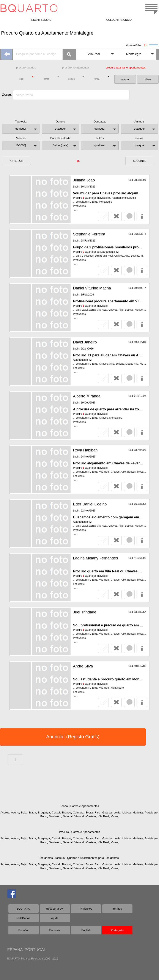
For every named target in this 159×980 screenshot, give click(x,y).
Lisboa (126, 812)
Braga (32, 812)
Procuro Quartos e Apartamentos (79, 832)
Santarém (55, 816)
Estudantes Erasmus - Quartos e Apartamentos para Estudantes (79, 858)
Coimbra (78, 812)
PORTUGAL (35, 950)
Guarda (107, 812)
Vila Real (103, 816)
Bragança (44, 812)
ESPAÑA (15, 950)
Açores (5, 812)
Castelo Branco (61, 812)
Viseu (114, 816)
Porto (44, 816)
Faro (98, 812)
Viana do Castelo (85, 816)
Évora (89, 812)
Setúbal (68, 816)
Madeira (138, 812)
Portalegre (151, 812)
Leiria (117, 812)
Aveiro (15, 812)
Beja (24, 812)
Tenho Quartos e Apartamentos (80, 806)
